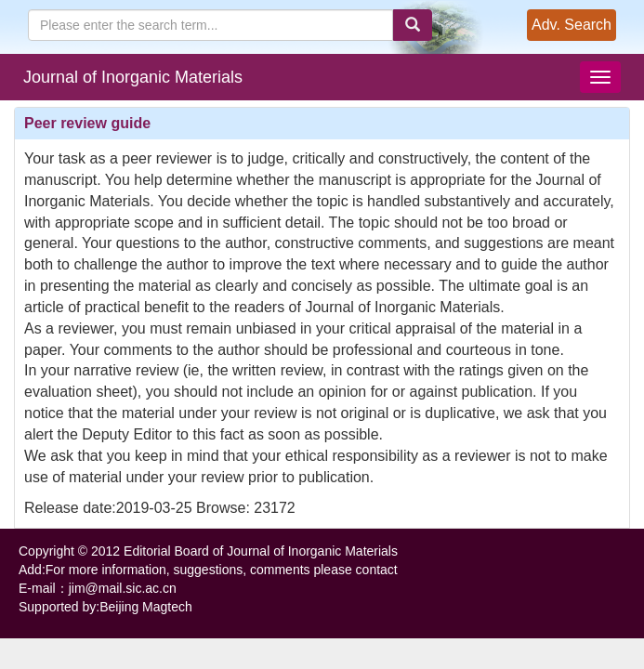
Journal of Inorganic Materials (133, 77)
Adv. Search (572, 25)
